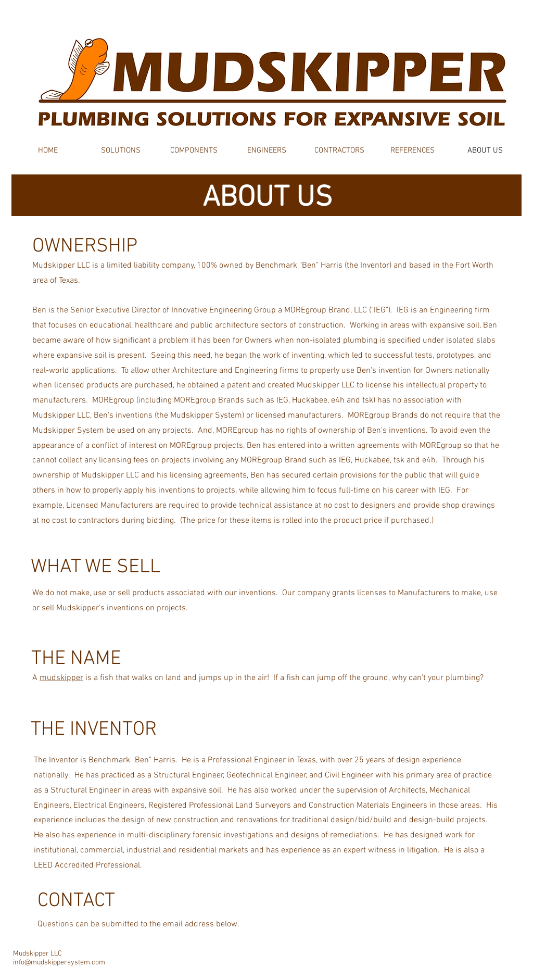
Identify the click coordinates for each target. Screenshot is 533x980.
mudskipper (61, 678)
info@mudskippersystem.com (59, 963)
